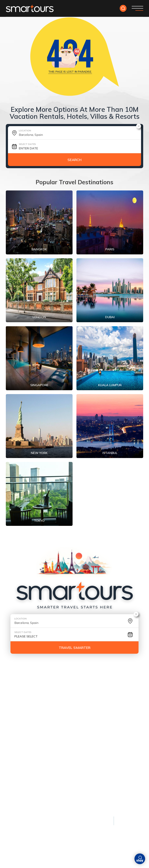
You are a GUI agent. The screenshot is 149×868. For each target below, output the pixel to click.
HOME (10, 681)
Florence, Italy (17, 795)
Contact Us (16, 687)
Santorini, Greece (57, 737)
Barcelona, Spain (92, 724)
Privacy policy (16, 824)
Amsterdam (88, 718)
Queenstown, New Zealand (102, 769)
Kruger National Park (98, 795)
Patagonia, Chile (94, 782)
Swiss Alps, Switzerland (101, 789)
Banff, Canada (92, 776)
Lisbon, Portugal (92, 744)
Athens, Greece (17, 782)
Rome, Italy (14, 744)
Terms (35, 824)
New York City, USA (20, 731)
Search (74, 160)
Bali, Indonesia (54, 731)
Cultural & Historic (23, 760)
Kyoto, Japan (15, 769)
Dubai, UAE (87, 731)
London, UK (14, 724)
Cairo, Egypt (15, 789)
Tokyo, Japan (15, 737)
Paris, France (15, 718)
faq (126, 681)
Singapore (87, 737)
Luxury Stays (61, 760)
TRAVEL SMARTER (75, 648)
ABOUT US (110, 681)
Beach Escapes (56, 709)
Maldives (50, 718)
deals (25, 681)
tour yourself (47, 681)
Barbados (51, 744)
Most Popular (18, 709)
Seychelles (58, 795)
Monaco (55, 769)
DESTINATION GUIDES (81, 681)
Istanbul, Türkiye (19, 776)
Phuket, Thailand (56, 724)
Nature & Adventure (100, 760)
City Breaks (89, 709)
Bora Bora (57, 776)
